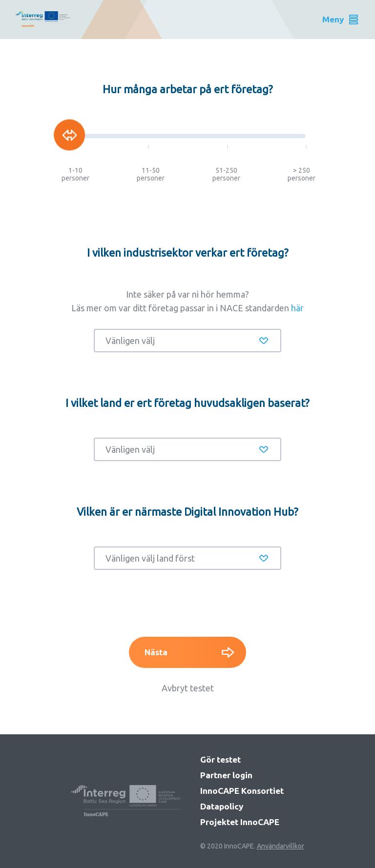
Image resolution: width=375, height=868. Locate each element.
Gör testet (220, 759)
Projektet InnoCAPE (240, 822)
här (297, 308)
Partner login (226, 775)
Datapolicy (222, 806)
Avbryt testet (188, 688)
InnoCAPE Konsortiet (242, 791)
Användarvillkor (281, 846)
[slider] (69, 135)
